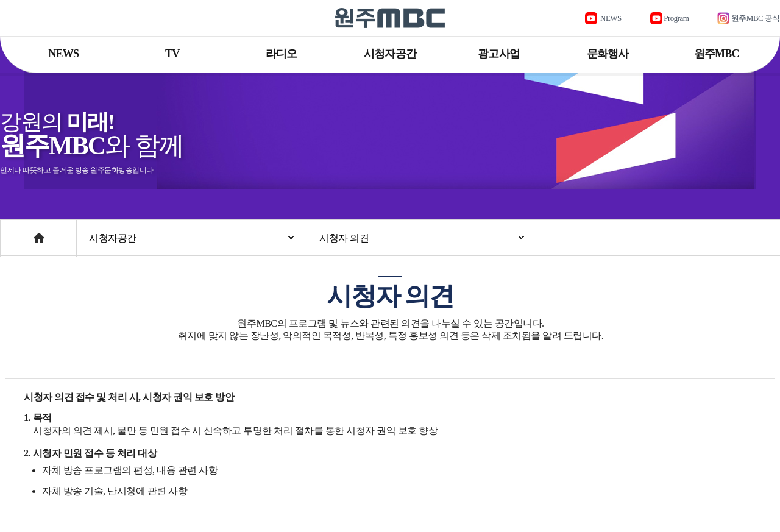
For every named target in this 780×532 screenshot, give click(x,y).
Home (12, 232)
